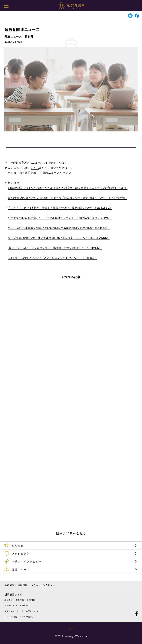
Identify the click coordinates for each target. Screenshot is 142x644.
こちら (35, 168)
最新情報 (9, 585)
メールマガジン (27, 617)
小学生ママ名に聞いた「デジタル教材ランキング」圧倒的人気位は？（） (60, 218)
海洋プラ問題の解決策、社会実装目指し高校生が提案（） (59, 238)
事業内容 (31, 600)
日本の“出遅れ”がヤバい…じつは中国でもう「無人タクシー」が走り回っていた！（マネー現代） (67, 198)
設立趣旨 (9, 600)
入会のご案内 (11, 605)
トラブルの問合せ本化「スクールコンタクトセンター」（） (52, 258)
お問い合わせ (32, 611)
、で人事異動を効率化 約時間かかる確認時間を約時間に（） (59, 228)
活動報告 (23, 585)
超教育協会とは (14, 594)
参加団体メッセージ (14, 611)
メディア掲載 (11, 617)
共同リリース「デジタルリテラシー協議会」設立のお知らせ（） (55, 248)
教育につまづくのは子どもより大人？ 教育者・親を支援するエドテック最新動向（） (68, 188)
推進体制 (20, 600)
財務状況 (24, 605)
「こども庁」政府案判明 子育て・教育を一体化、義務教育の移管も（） (60, 208)
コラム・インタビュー (43, 585)
